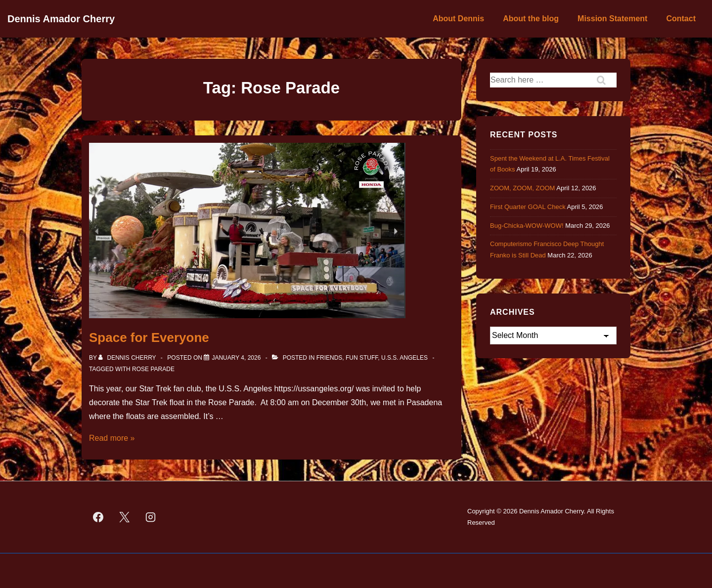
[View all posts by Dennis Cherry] (128, 358)
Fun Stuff (362, 358)
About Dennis (458, 19)
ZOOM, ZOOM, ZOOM (522, 188)
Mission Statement (612, 19)
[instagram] (151, 517)
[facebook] (98, 517)
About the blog (531, 19)
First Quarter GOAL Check (528, 207)
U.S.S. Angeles (404, 358)
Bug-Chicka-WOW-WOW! (527, 226)
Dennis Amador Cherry (61, 19)
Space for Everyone (149, 337)
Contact (681, 19)
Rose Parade (153, 369)
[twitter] (125, 517)
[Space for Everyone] (236, 358)
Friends (330, 358)
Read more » (112, 438)
